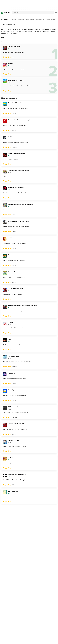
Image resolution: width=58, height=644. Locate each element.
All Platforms (5, 19)
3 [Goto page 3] (12, 507)
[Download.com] (6, 13)
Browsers (14, 19)
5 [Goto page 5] (20, 507)
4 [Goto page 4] (16, 507)
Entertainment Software (51, 19)
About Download (25, 641)
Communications (21, 19)
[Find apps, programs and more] (33, 13)
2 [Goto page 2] (7, 507)
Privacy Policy (42, 641)
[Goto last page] (54, 508)
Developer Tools (30, 19)
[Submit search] (13, 13)
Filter (4, 38)
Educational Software (40, 19)
